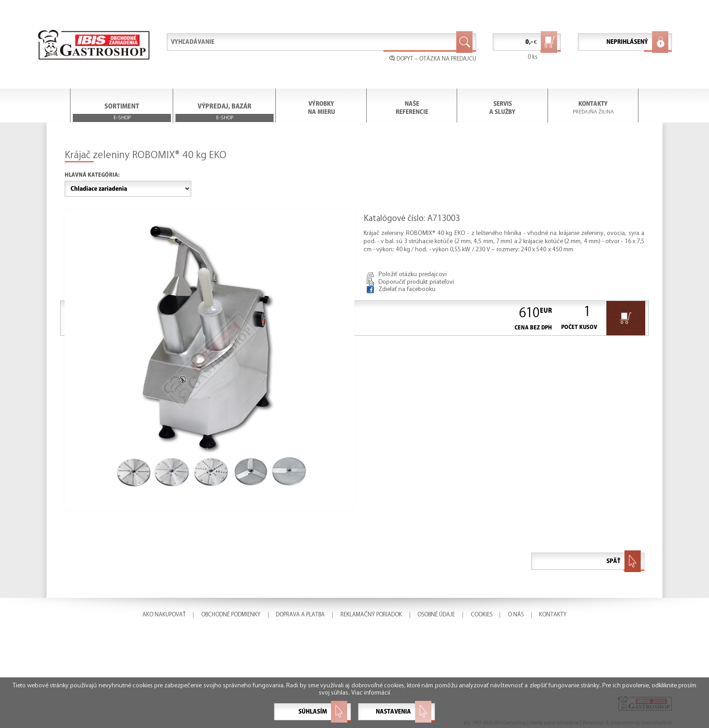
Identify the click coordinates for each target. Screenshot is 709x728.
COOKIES (482, 615)
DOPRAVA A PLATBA (300, 615)
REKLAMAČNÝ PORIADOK (371, 615)
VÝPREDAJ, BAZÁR (225, 113)
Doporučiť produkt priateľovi (416, 282)
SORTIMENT (122, 113)
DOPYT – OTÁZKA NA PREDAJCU (433, 59)
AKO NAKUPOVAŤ (164, 615)
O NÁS (516, 615)
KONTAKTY (593, 104)
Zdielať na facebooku (407, 289)
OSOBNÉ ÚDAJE (436, 615)
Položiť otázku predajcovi (413, 275)
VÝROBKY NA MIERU (321, 108)
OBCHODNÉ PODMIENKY (231, 615)
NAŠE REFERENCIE (412, 108)
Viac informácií (371, 693)
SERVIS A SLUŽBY (502, 108)
